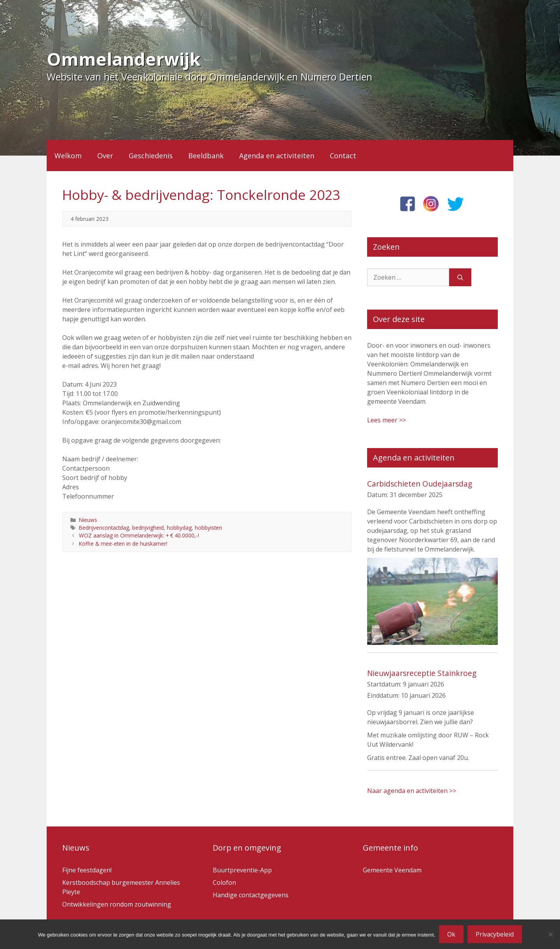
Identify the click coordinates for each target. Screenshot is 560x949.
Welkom (68, 156)
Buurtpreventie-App (242, 870)
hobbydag (179, 528)
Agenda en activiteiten (277, 156)
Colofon (224, 882)
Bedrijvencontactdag (104, 528)
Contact (343, 156)
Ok (451, 934)
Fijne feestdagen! (87, 870)
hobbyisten (208, 528)
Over (105, 156)
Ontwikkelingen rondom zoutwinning (117, 904)
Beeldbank (206, 156)
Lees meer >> (387, 420)
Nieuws (88, 520)
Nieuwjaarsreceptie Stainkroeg (422, 673)
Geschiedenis (151, 156)
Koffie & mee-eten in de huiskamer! (123, 544)
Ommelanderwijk (124, 59)
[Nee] (550, 934)
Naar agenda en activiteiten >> (412, 791)
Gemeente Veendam (392, 870)
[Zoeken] (460, 277)
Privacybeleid (495, 934)
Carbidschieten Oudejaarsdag (420, 484)
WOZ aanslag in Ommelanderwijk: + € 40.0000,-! (139, 535)
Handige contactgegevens (251, 895)
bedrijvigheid (148, 528)
